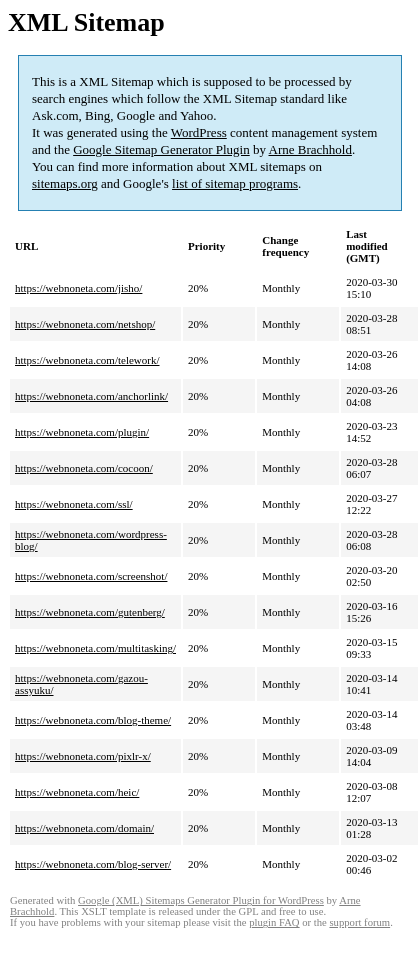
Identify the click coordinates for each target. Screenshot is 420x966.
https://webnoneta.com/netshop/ (85, 324)
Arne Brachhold (310, 149)
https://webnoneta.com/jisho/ (78, 288)
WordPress (199, 132)
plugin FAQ (274, 922)
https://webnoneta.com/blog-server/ (93, 864)
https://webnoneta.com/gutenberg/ (90, 612)
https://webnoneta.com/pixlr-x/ (83, 756)
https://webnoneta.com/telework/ (87, 360)
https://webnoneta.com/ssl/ (74, 504)
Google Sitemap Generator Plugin (161, 149)
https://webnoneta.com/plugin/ (82, 432)
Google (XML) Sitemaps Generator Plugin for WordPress (201, 900)
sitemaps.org (65, 183)
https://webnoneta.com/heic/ (77, 792)
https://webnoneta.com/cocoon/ (84, 468)
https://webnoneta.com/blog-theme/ (93, 720)
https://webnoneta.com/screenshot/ (91, 576)
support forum (359, 922)
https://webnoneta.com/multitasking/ (95, 648)
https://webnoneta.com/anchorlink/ (91, 396)
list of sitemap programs (235, 183)
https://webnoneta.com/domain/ (84, 828)
